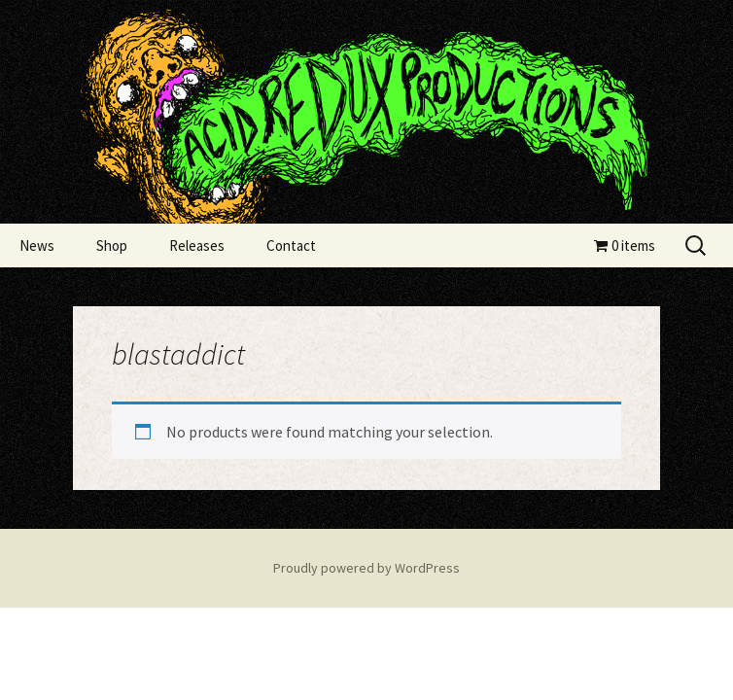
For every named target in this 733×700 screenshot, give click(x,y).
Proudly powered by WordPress (366, 568)
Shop (112, 245)
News (37, 245)
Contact (291, 245)
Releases (197, 245)
